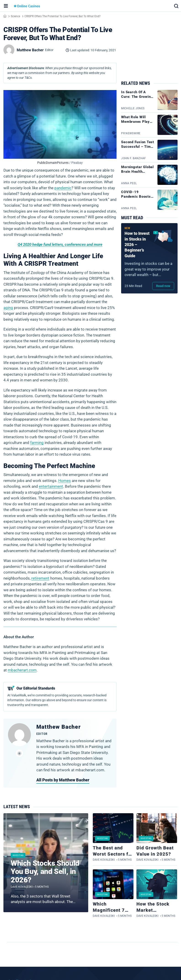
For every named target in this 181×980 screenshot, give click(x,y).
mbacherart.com (22, 670)
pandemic (63, 188)
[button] (176, 6)
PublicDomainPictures (53, 163)
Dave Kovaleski (22, 887)
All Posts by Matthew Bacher (63, 780)
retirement (40, 578)
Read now (163, 286)
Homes (65, 481)
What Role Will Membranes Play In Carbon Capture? (138, 122)
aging (8, 308)
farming (37, 443)
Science (15, 16)
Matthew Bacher (59, 727)
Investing (18, 855)
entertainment (51, 486)
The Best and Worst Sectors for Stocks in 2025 (113, 854)
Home (5, 16)
